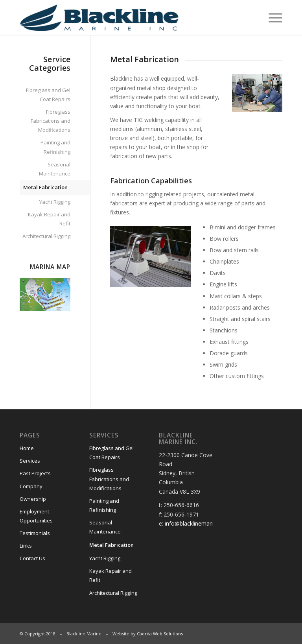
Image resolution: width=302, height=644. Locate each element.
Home (27, 448)
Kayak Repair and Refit (49, 219)
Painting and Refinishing (55, 147)
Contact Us (32, 558)
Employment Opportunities (36, 516)
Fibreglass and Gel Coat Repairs (48, 95)
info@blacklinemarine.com (198, 523)
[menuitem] (272, 18)
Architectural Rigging (46, 236)
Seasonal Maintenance (55, 169)
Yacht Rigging (55, 202)
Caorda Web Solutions (160, 634)
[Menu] (272, 18)
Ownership (33, 499)
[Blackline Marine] (117, 18)
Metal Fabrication (45, 187)
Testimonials (35, 533)
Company (31, 486)
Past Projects (35, 473)
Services (30, 461)
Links (26, 546)
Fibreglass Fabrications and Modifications (51, 121)
